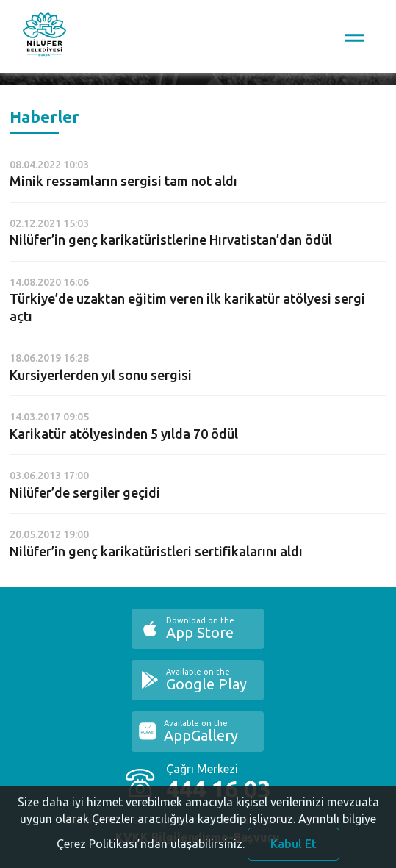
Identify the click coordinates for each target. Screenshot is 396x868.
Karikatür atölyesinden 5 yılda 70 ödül (124, 434)
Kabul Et (294, 849)
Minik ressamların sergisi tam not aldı (123, 181)
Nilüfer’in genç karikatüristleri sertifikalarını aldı (156, 551)
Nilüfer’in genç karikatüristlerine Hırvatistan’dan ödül (171, 240)
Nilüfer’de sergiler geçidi (85, 492)
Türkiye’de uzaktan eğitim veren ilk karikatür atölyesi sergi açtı (187, 307)
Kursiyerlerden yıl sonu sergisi (101, 375)
